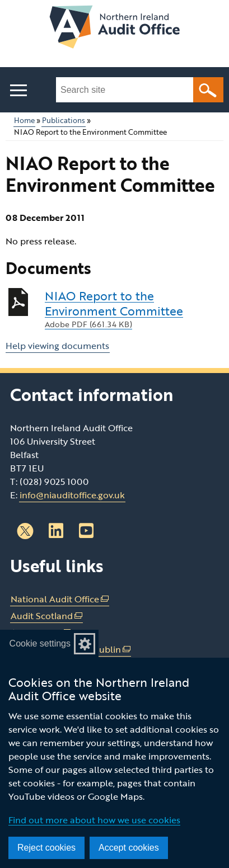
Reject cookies (46, 848)
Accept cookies (129, 848)
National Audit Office (60, 599)
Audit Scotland (47, 616)
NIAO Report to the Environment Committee (134, 309)
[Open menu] (18, 90)
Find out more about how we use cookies (94, 820)
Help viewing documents (57, 346)
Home (24, 121)
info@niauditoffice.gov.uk (72, 495)
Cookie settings (40, 643)
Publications (64, 121)
